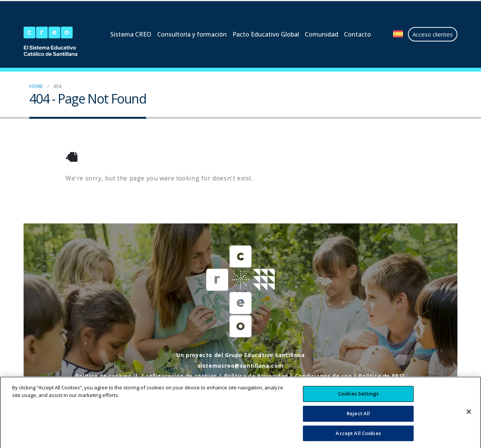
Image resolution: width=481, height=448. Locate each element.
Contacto (358, 34)
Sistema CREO (131, 34)
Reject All (358, 421)
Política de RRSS (382, 376)
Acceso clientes (433, 34)
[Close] (469, 419)
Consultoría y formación (192, 34)
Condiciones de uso (323, 376)
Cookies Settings (358, 401)
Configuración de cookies (179, 376)
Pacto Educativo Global (266, 34)
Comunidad (322, 34)
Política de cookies (103, 376)
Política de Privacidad (256, 376)
